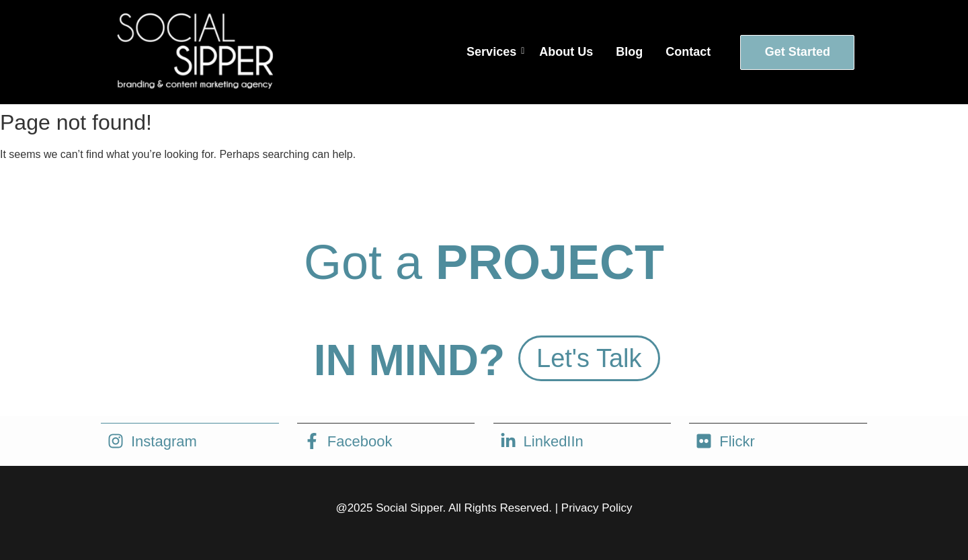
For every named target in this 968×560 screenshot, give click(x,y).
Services (494, 52)
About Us (566, 52)
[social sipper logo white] (194, 50)
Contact (688, 52)
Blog (629, 52)
